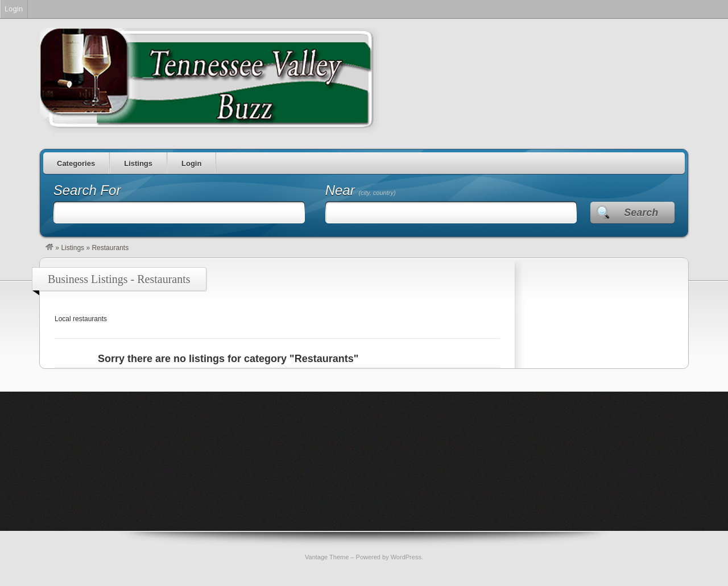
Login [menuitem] (14, 9)
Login (191, 163)
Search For (87, 190)
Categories (76, 163)
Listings (138, 163)
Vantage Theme (327, 557)
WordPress (406, 557)
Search (641, 213)
